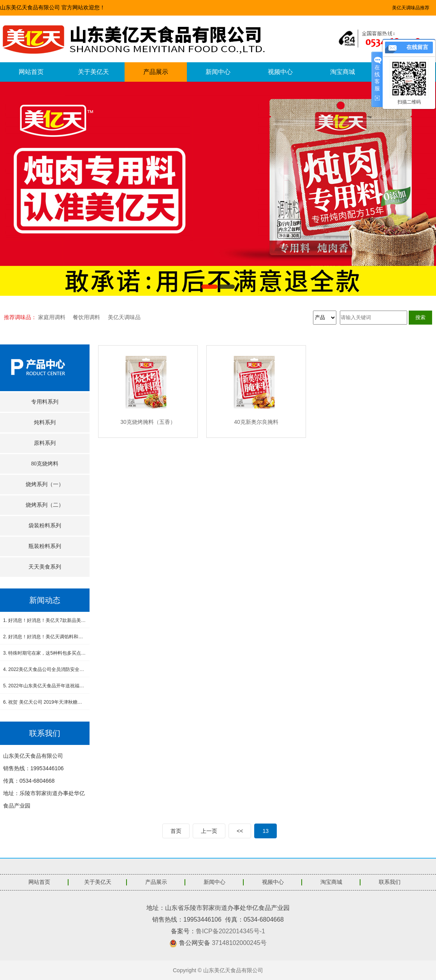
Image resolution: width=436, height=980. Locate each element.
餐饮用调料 (86, 317)
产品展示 (156, 72)
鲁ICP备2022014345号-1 (230, 931)
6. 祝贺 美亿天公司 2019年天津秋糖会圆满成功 (45, 702)
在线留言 (417, 47)
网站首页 (31, 72)
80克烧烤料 (45, 464)
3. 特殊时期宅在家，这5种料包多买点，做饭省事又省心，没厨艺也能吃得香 (45, 653)
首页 (176, 831)
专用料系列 (45, 402)
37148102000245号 (239, 943)
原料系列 (45, 443)
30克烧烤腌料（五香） (148, 422)
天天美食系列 (45, 567)
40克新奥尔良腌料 (256, 422)
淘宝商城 (343, 72)
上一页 (209, 831)
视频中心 (280, 72)
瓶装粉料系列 (45, 546)
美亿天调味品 (124, 317)
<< (240, 831)
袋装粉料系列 (45, 526)
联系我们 (390, 882)
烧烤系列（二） (45, 505)
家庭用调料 (52, 317)
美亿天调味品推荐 (411, 8)
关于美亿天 (93, 72)
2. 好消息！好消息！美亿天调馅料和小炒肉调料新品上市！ (45, 637)
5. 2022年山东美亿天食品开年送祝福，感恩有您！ (45, 686)
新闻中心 (218, 72)
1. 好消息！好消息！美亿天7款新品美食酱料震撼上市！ (45, 620)
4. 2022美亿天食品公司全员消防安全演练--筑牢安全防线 (45, 669)
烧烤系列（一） (45, 484)
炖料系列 (45, 422)
